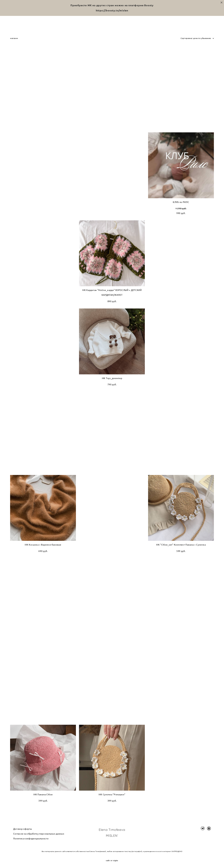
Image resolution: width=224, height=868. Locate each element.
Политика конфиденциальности (31, 839)
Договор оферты (23, 829)
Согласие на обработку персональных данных (39, 834)
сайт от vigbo (112, 861)
